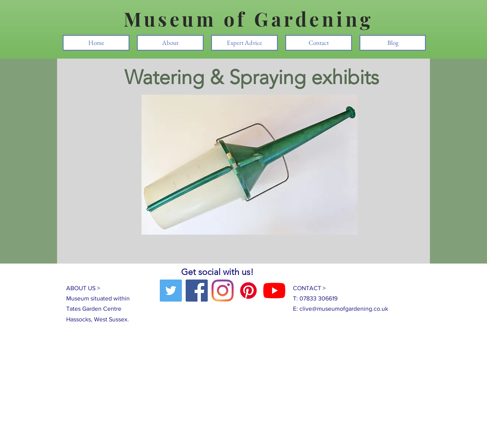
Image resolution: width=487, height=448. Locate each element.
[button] (250, 165)
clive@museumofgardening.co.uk (344, 309)
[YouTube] (274, 291)
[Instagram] (223, 291)
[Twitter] (171, 291)
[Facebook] (197, 291)
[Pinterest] (248, 291)
